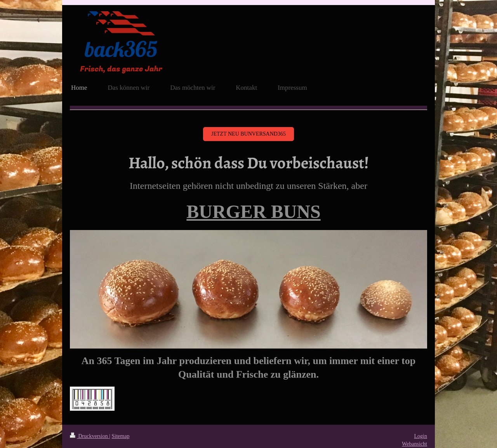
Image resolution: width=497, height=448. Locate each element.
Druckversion (89, 436)
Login (421, 436)
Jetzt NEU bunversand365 (248, 134)
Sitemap (121, 436)
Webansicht (414, 444)
